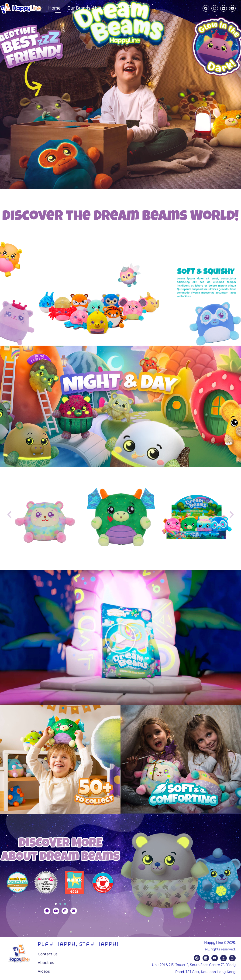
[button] (9, 515)
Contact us (48, 954)
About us (46, 963)
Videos (44, 971)
